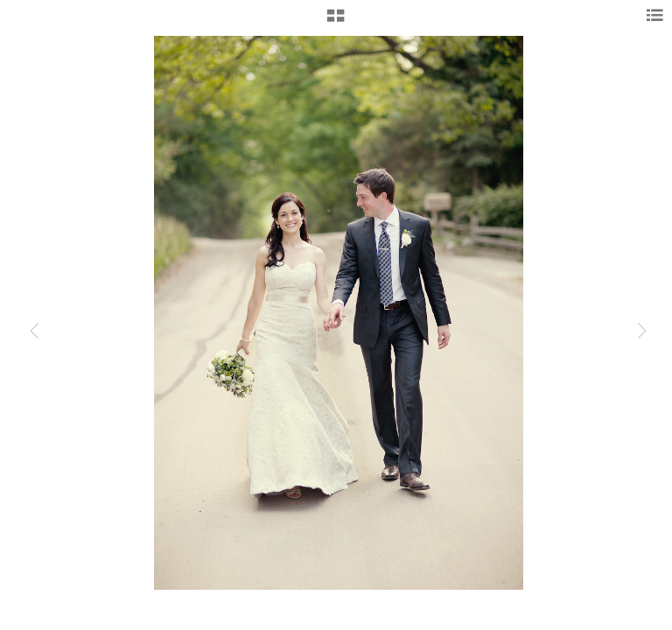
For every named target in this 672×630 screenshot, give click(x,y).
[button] (336, 22)
